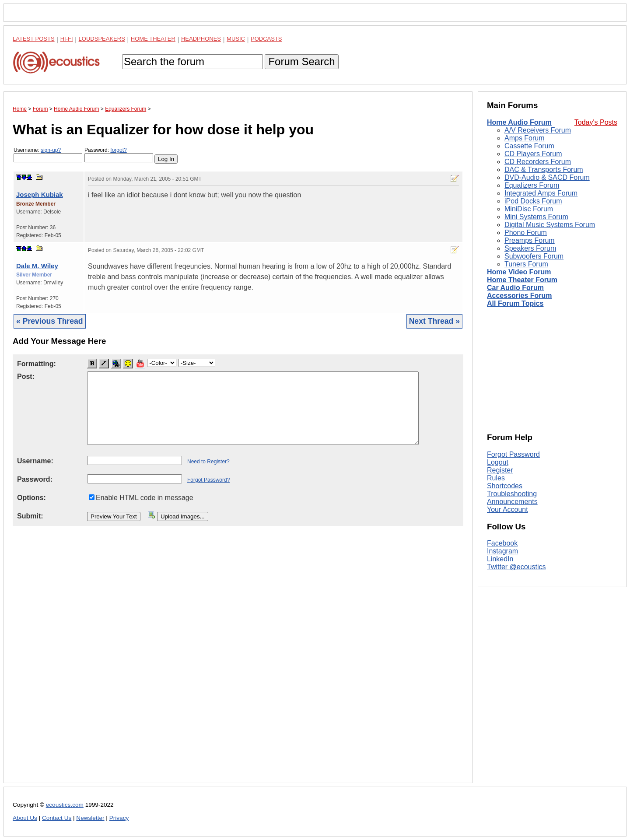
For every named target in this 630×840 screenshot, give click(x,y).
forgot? (118, 150)
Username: (48, 155)
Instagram (502, 551)
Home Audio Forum (519, 122)
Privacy (119, 818)
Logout (498, 462)
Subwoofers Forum (534, 256)
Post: (26, 376)
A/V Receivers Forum (538, 130)
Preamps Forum (530, 240)
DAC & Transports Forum (544, 170)
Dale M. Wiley (37, 266)
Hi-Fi (67, 39)
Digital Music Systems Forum (550, 225)
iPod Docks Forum (533, 201)
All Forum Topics (515, 303)
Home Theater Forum (522, 280)
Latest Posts (34, 39)
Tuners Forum (526, 264)
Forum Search (301, 61)
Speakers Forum (530, 248)
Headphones (201, 39)
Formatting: (37, 364)
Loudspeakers (102, 39)
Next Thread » (434, 321)
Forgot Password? (208, 480)
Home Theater (153, 39)
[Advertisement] (238, 661)
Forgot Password (513, 454)
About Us (25, 818)
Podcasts (266, 39)
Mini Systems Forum (536, 217)
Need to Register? (208, 462)
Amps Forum (525, 138)
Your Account (507, 509)
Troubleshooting (512, 494)
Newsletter (90, 818)
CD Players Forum (533, 154)
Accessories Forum (520, 296)
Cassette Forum (529, 146)
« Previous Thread (50, 321)
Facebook (502, 543)
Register (500, 470)
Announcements (512, 502)
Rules (496, 478)
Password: (119, 155)
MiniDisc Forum (529, 209)
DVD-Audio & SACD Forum (547, 177)
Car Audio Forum (515, 288)
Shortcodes (505, 486)
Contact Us (57, 818)
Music (236, 39)
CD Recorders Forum (538, 162)
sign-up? (51, 150)
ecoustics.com (65, 805)
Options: (31, 498)
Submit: (30, 516)
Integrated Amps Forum (541, 193)
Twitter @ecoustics (516, 567)
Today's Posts (596, 122)
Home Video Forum (519, 272)
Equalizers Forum (532, 185)
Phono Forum (526, 233)
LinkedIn (500, 559)
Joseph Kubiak (40, 194)
